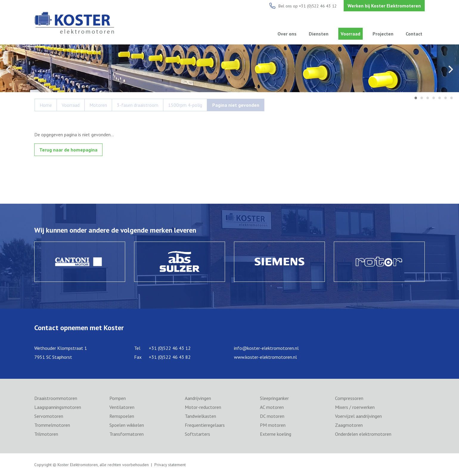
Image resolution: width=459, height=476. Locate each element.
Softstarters (197, 434)
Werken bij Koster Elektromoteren (384, 6)
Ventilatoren (122, 407)
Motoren (98, 105)
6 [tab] (446, 98)
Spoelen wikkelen (127, 425)
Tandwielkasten (200, 416)
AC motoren (272, 407)
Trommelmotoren (52, 425)
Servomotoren (49, 416)
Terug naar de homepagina (68, 150)
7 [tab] (452, 98)
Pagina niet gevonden (236, 105)
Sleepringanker (274, 398)
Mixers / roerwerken (355, 407)
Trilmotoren (46, 434)
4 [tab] (434, 98)
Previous (8, 69)
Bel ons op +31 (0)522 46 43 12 (308, 6)
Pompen (118, 398)
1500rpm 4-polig (185, 105)
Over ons (287, 34)
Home (46, 105)
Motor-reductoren (203, 407)
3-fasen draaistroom (138, 105)
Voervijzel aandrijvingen (358, 416)
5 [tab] (440, 98)
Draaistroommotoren (56, 398)
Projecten (383, 34)
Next (451, 69)
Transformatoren (127, 434)
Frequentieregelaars (205, 425)
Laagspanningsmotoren (58, 407)
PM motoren (273, 425)
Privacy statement (170, 465)
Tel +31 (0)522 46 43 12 (162, 348)
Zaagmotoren (349, 425)
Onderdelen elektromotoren (363, 434)
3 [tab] (428, 98)
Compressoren (349, 398)
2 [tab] (422, 98)
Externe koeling (276, 434)
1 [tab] (416, 98)
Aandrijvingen (198, 398)
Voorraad (351, 34)
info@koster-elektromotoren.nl (266, 348)
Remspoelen (122, 416)
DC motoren (272, 416)
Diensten (319, 34)
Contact (414, 34)
